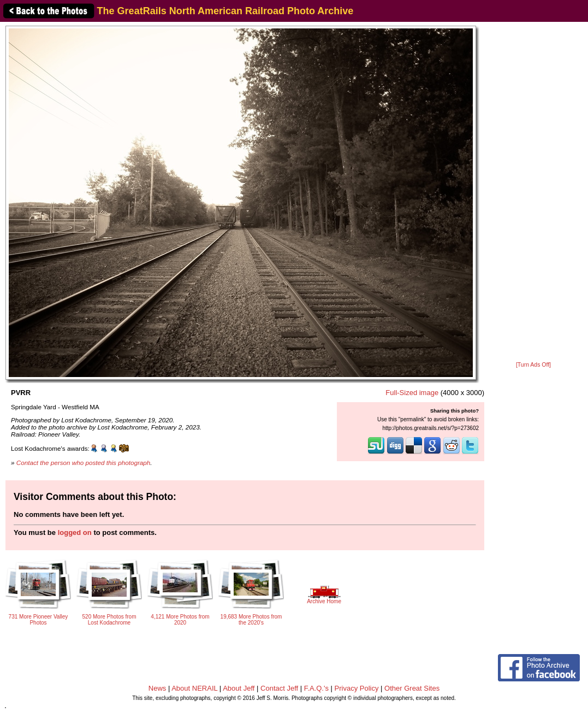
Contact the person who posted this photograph (84, 463)
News (158, 688)
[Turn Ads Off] (533, 365)
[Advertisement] (533, 192)
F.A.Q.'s (316, 688)
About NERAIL (194, 688)
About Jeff (239, 688)
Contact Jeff (279, 688)
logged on (75, 532)
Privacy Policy (357, 688)
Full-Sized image (412, 393)
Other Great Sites (412, 688)
